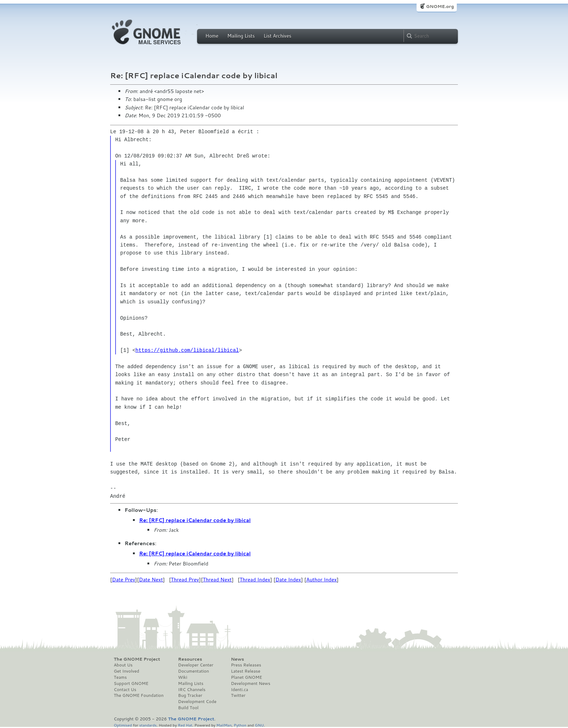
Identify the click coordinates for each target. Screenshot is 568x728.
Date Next (151, 580)
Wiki (183, 677)
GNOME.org (440, 6)
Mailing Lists (241, 36)
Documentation (194, 671)
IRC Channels (192, 690)
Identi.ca (239, 690)
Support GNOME (131, 683)
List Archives (277, 36)
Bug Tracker (190, 695)
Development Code (197, 702)
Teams (120, 677)
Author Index (321, 580)
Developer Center (196, 665)
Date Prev (124, 580)
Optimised (123, 725)
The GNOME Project (137, 659)
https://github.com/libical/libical (187, 350)
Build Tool (188, 708)
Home (212, 36)
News (237, 659)
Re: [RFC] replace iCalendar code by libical (195, 520)
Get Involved (126, 671)
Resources (190, 659)
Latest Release (245, 671)
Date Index (288, 580)
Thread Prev (185, 580)
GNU (260, 725)
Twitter (238, 695)
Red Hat (185, 725)
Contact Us (125, 690)
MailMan (224, 725)
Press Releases (246, 665)
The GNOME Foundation (139, 695)
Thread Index (255, 580)
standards (148, 725)
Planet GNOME (246, 677)
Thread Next (217, 580)
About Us (123, 665)
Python (240, 725)
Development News (250, 683)
